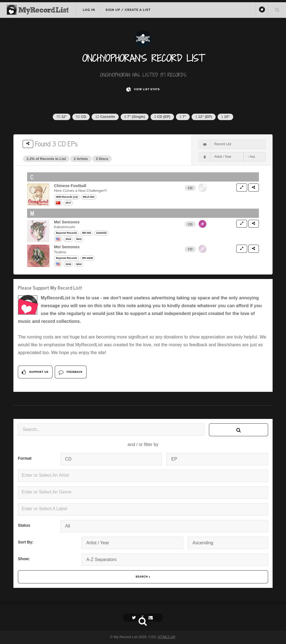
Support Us (35, 372)
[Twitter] (135, 618)
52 (81, 117)
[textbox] (144, 475)
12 (105, 117)
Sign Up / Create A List (128, 10)
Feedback (71, 372)
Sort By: (26, 542)
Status (24, 525)
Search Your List (277, 9)
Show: (24, 559)
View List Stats (143, 90)
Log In (89, 10)
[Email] (151, 618)
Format (25, 458)
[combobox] (143, 476)
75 (61, 117)
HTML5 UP (166, 637)
